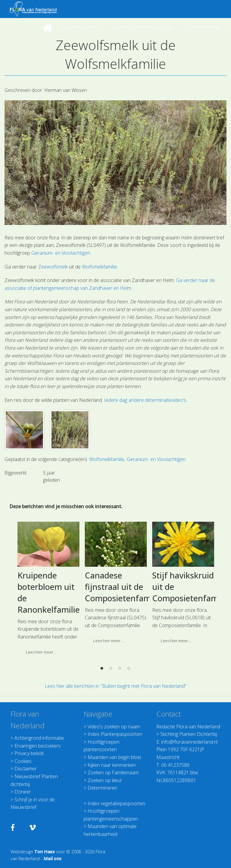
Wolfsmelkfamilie (99, 267)
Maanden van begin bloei (114, 757)
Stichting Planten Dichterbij (189, 734)
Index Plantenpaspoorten (115, 734)
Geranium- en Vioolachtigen (61, 253)
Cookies (23, 761)
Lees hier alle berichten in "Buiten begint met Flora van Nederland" (116, 686)
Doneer (23, 792)
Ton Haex (45, 852)
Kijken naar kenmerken (112, 765)
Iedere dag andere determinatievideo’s (145, 400)
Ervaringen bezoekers (38, 746)
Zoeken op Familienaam (113, 772)
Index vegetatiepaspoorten (116, 803)
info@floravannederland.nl (189, 742)
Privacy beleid (29, 753)
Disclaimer (26, 769)
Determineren (102, 788)
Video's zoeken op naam (114, 727)
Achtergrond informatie (39, 738)
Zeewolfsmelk (53, 267)
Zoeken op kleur (105, 780)
